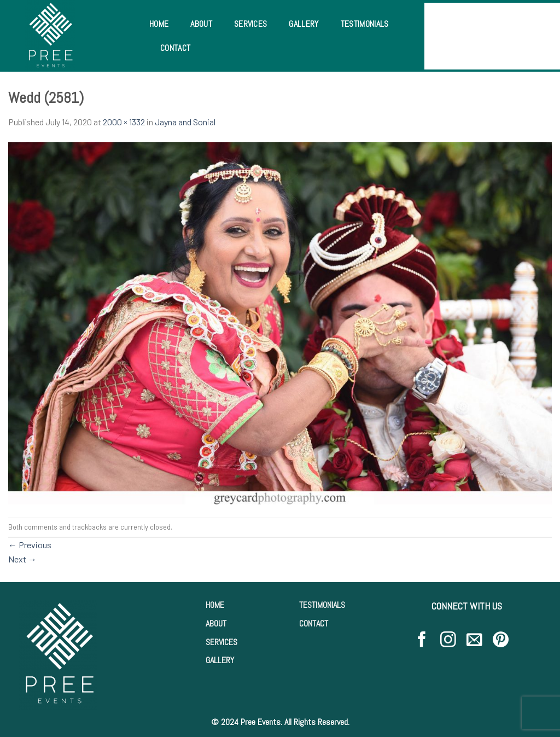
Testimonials (365, 24)
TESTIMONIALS (322, 605)
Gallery (304, 24)
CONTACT (314, 623)
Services (251, 24)
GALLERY (220, 660)
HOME (215, 605)
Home (159, 24)
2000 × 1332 (124, 122)
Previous (30, 545)
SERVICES (221, 642)
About (201, 24)
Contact (175, 48)
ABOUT (216, 623)
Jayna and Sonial (185, 122)
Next (22, 559)
